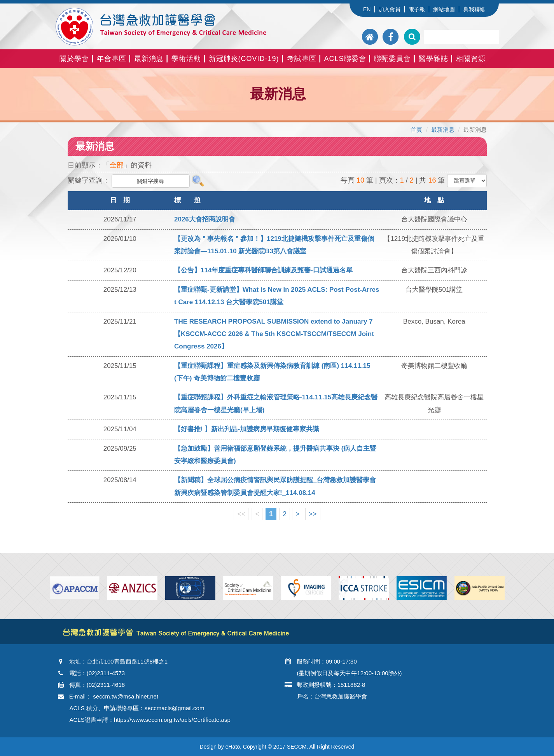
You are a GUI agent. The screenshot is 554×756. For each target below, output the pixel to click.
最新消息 (149, 59)
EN (367, 9)
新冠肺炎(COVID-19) (244, 59)
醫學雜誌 (433, 59)
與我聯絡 (474, 9)
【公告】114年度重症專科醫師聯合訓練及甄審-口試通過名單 (263, 270)
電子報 (417, 9)
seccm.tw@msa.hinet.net (126, 696)
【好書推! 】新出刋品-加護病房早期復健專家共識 (247, 429)
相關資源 (471, 59)
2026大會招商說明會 (205, 219)
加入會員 (390, 9)
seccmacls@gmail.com (175, 708)
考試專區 (302, 59)
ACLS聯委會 (345, 59)
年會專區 (112, 59)
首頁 (416, 130)
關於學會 (74, 59)
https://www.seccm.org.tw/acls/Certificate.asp (172, 720)
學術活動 (186, 59)
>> (313, 514)
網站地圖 (444, 9)
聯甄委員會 (392, 59)
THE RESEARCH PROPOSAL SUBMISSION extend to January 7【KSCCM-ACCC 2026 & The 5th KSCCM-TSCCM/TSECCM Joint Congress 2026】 (274, 334)
